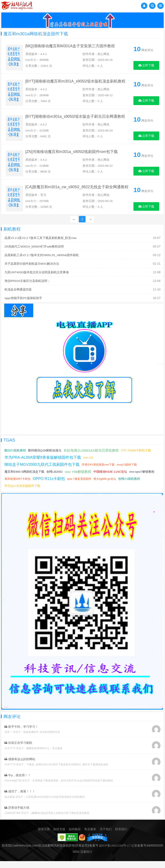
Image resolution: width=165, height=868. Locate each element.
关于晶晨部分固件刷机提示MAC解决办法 (32, 272)
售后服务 (90, 836)
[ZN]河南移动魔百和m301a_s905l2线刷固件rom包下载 (74, 158)
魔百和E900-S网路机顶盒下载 (25, 479)
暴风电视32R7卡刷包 (18, 487)
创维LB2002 (55, 479)
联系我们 (121, 836)
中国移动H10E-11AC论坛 (111, 479)
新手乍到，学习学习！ (21, 734)
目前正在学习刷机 (18, 750)
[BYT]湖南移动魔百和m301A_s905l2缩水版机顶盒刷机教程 (78, 84)
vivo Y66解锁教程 (79, 479)
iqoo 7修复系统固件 (80, 487)
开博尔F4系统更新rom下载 (99, 472)
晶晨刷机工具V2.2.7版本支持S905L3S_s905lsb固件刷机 (42, 264)
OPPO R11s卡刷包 (49, 486)
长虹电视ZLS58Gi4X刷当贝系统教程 (92, 458)
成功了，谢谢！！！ (20, 799)
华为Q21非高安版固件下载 (22, 494)
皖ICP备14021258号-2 (114, 853)
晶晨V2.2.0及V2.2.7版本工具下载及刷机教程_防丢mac (41, 247)
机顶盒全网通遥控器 (18, 298)
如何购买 (75, 836)
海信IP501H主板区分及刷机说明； (28, 289)
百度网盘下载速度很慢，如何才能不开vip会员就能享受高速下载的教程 (73, 788)
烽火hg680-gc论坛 (106, 487)
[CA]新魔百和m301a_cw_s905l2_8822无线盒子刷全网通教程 (80, 196)
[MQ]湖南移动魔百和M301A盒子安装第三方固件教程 (72, 47)
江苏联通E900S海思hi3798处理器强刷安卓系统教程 (55, 804)
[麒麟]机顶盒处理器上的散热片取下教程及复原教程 (60, 820)
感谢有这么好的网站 (20, 766)
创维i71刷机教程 (131, 486)
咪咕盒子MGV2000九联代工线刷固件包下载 (42, 472)
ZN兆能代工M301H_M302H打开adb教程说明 (35, 256)
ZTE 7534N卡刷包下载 (137, 458)
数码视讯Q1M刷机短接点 (45, 458)
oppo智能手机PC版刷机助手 (24, 306)
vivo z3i (89, 465)
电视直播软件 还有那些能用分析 (42, 740)
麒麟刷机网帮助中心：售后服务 (44, 756)
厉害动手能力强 (17, 815)
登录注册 (44, 836)
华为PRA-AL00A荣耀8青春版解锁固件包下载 (43, 465)
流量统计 (86, 859)
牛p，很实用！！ (18, 782)
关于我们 (106, 836)
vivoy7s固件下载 (128, 472)
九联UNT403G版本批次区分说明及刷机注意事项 (37, 281)
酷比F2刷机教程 (15, 458)
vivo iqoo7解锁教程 (143, 479)
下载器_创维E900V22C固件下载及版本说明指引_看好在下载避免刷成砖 (68, 772)
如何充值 (59, 836)
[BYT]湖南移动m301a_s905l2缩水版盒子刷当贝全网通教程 (78, 121)
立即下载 (146, 65)
